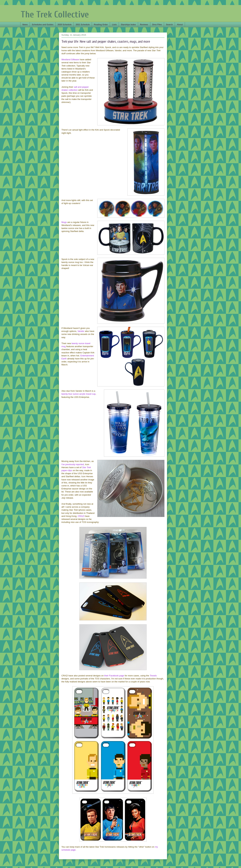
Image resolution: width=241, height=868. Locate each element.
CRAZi (81, 516)
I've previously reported (73, 464)
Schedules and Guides (43, 25)
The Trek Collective (55, 14)
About (180, 25)
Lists (114, 25)
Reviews (144, 25)
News (25, 25)
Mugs (64, 222)
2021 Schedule (83, 25)
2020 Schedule (65, 25)
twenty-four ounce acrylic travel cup (78, 394)
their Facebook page (114, 676)
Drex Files (157, 25)
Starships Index (128, 25)
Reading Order (101, 25)
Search (169, 25)
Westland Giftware (70, 60)
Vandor (81, 331)
